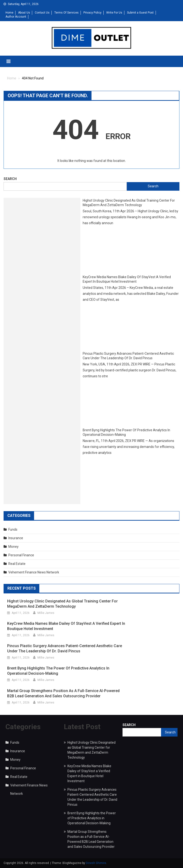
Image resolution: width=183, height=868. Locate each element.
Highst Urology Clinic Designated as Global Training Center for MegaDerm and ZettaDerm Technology (129, 203)
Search (10, 179)
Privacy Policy (92, 13)
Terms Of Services (66, 13)
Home (9, 13)
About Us (24, 13)
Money (13, 547)
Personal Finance (21, 555)
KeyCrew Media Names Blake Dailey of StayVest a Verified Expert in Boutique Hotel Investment (127, 279)
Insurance (16, 538)
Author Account (16, 17)
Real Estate (17, 564)
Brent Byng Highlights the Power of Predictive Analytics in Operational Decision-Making (126, 432)
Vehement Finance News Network (34, 572)
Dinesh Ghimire (96, 863)
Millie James (46, 613)
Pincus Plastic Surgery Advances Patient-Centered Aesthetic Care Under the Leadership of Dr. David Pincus (128, 356)
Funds (13, 529)
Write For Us (114, 13)
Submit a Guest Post (140, 13)
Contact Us (42, 13)
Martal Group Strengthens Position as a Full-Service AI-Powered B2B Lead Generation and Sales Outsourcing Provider (63, 693)
